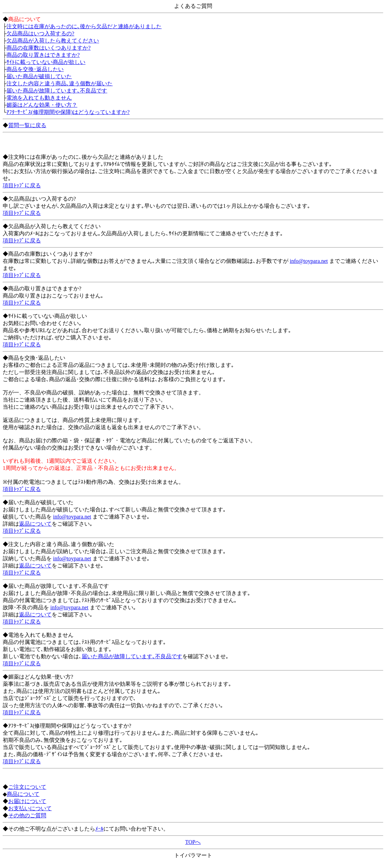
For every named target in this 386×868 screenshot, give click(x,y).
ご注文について (27, 787)
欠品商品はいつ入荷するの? (40, 33)
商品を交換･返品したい (35, 69)
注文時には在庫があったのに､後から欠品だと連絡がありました (84, 26)
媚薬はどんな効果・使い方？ (42, 105)
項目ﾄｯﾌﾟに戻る (22, 185)
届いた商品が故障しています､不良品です (57, 91)
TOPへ (193, 842)
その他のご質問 (27, 815)
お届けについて (27, 801)
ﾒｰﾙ (99, 829)
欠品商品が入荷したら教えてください (53, 41)
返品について (35, 524)
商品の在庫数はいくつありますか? (48, 48)
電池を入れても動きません (39, 98)
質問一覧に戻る (27, 125)
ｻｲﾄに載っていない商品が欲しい (46, 62)
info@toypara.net (309, 261)
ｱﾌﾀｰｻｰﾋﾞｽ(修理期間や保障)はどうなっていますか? (68, 112)
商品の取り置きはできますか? (43, 55)
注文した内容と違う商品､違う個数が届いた (60, 83)
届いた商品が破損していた (39, 76)
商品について (23, 794)
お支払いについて (30, 808)
